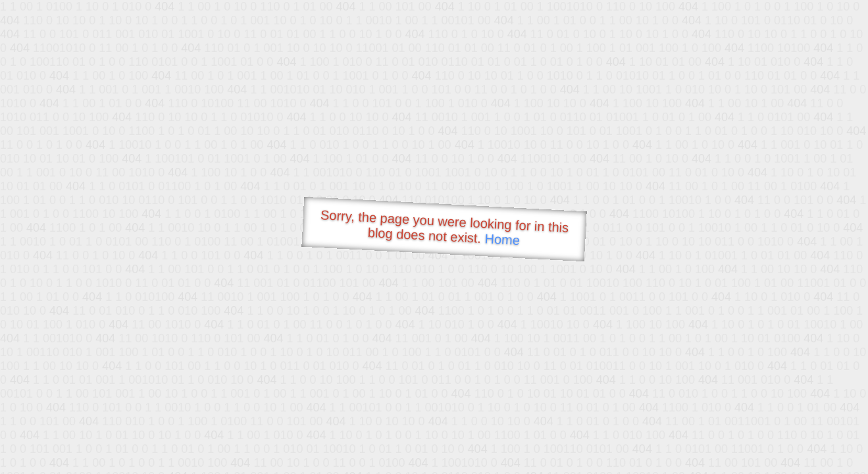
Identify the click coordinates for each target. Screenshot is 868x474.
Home (502, 239)
